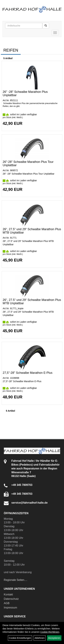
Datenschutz (11, 599)
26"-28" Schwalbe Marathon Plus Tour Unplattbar (28, 164)
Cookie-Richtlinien (50, 632)
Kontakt (8, 594)
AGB (7, 603)
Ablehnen (40, 638)
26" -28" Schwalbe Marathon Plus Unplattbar (25, 93)
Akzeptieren (54, 638)
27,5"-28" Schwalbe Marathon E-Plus (28, 373)
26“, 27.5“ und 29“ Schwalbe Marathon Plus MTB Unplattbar (32, 231)
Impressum (10, 608)
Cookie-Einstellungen (20, 638)
